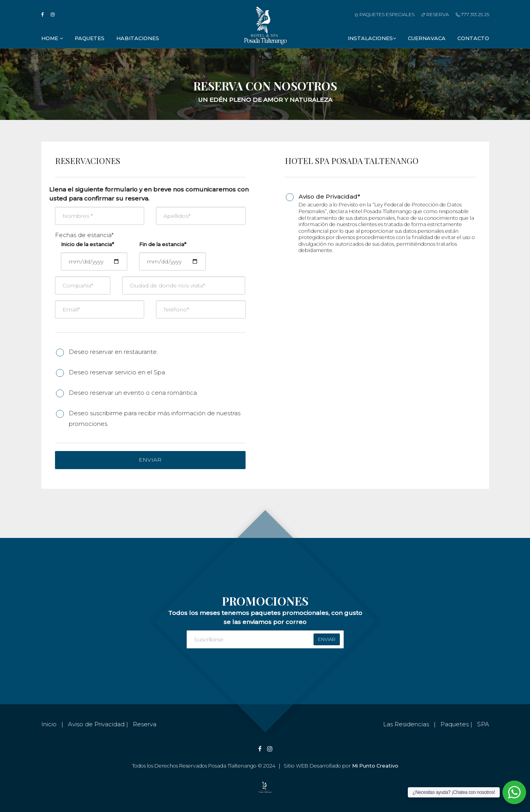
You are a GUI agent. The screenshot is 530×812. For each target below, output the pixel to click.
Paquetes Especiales (384, 14)
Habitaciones (138, 38)
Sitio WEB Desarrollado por (341, 766)
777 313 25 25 (472, 14)
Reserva (435, 14)
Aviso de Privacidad (96, 724)
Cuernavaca (427, 38)
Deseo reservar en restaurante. (113, 352)
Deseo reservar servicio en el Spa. (117, 372)
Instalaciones (372, 38)
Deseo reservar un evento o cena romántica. (133, 393)
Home (52, 38)
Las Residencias (406, 724)
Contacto (473, 38)
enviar (327, 639)
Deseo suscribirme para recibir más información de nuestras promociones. (155, 418)
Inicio (49, 724)
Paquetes (90, 38)
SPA (483, 724)
